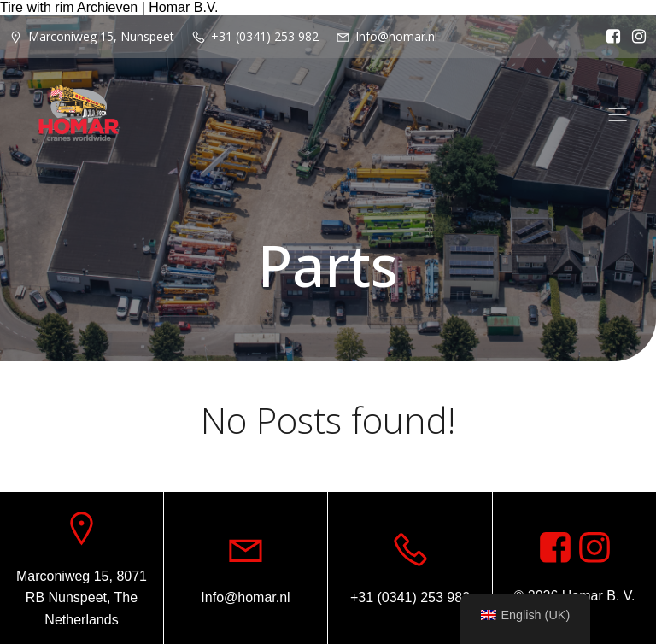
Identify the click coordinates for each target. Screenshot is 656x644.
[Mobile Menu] (618, 114)
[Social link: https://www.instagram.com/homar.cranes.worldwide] (594, 548)
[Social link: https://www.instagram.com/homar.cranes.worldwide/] (635, 37)
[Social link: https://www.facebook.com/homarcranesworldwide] (609, 37)
